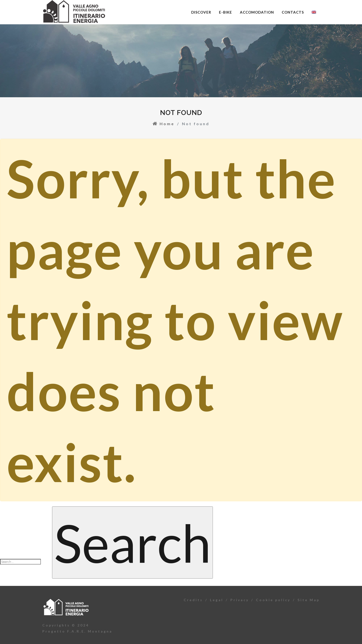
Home (163, 124)
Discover (201, 12)
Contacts (293, 12)
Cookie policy (273, 600)
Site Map (309, 600)
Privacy (240, 600)
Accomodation (257, 12)
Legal (217, 600)
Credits (193, 600)
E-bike (226, 12)
